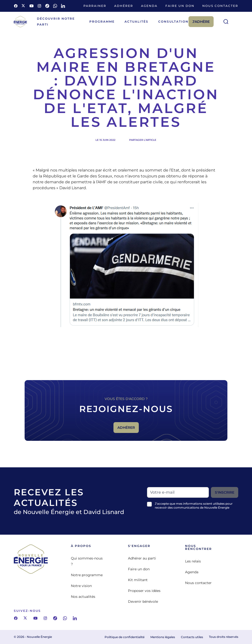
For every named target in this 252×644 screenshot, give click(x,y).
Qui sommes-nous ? (87, 561)
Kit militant (138, 580)
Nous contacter (220, 6)
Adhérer (124, 6)
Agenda (149, 6)
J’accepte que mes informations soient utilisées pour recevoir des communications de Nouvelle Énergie (194, 506)
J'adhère (201, 22)
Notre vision (81, 586)
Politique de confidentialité (125, 637)
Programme (102, 21)
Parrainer (95, 6)
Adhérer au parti (142, 558)
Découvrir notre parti (56, 21)
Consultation (173, 21)
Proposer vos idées (144, 591)
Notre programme (87, 575)
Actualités (136, 21)
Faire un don (180, 6)
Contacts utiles (192, 637)
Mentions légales (163, 637)
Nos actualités (83, 597)
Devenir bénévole (143, 601)
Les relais (193, 561)
